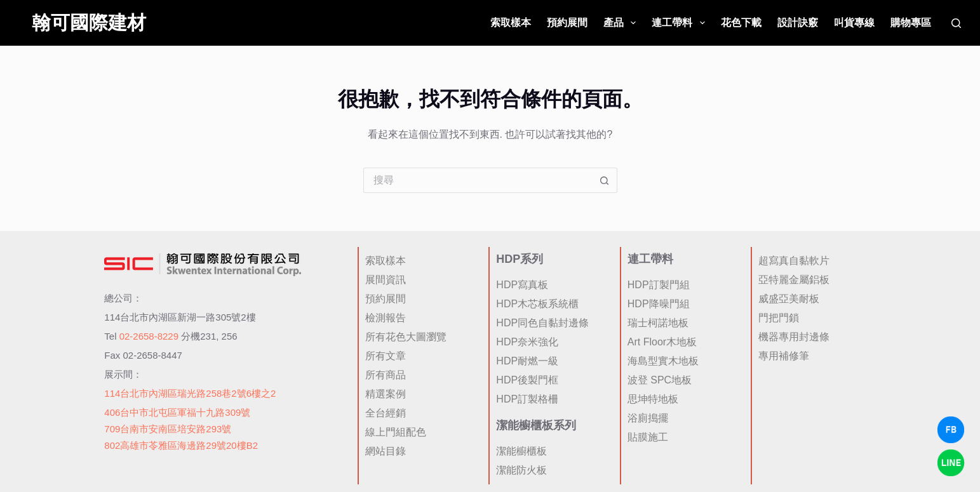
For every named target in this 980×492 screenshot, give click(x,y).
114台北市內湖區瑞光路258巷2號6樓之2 (190, 393)
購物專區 (911, 23)
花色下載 (741, 23)
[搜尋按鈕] (605, 180)
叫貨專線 (854, 23)
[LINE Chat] (951, 463)
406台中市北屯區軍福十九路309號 (177, 412)
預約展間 (567, 23)
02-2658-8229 (149, 336)
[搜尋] (956, 23)
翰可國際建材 (89, 23)
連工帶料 (681, 23)
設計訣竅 (798, 23)
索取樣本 (511, 23)
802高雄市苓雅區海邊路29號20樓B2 (181, 445)
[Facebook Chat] (951, 430)
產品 (622, 23)
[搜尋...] (478, 180)
